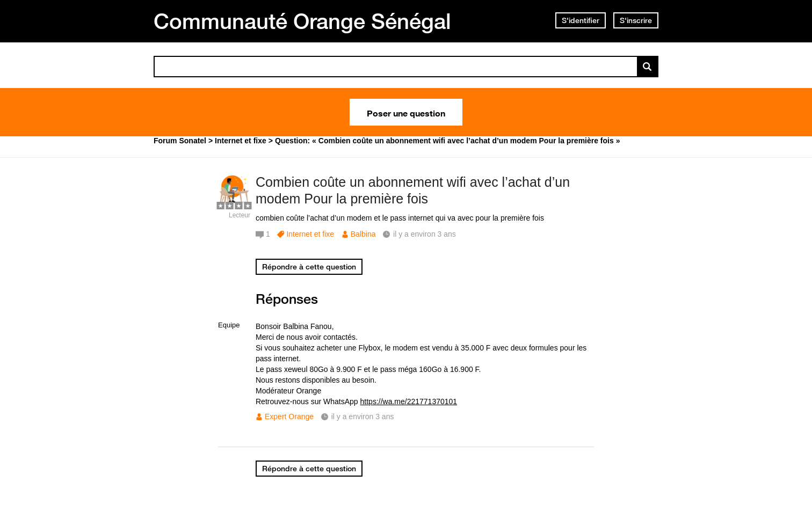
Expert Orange (289, 417)
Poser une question (406, 112)
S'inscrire (636, 20)
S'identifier (581, 20)
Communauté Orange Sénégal (302, 21)
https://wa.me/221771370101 (409, 401)
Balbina (363, 234)
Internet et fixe (310, 234)
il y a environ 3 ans (363, 417)
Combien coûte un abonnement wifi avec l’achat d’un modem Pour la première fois (413, 190)
